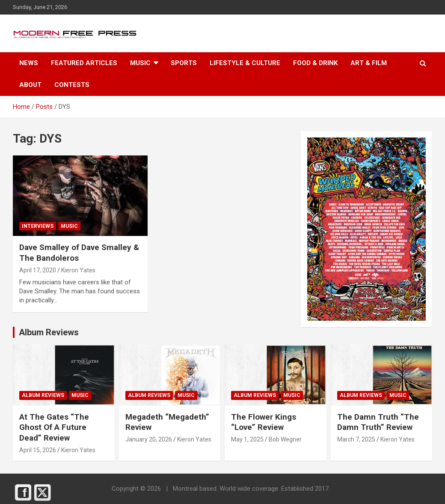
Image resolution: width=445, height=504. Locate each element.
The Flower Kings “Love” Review (264, 422)
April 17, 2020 (38, 270)
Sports (184, 63)
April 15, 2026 (38, 450)
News (29, 63)
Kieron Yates (78, 270)
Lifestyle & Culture (245, 63)
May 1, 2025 (247, 439)
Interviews (38, 226)
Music (140, 63)
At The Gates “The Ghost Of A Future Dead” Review (54, 427)
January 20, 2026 (149, 439)
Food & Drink (315, 63)
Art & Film (369, 63)
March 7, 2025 (356, 439)
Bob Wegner (285, 439)
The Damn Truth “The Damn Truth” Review (378, 422)
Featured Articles (84, 63)
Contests (72, 85)
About (30, 85)
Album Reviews (43, 395)
